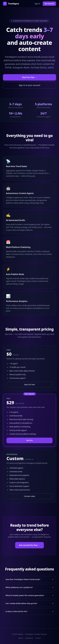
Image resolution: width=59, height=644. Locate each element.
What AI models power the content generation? (29, 595)
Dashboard (29, 638)
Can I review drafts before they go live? (29, 603)
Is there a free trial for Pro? (29, 611)
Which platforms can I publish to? (29, 587)
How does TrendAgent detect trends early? (29, 579)
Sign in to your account (30, 85)
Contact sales (29, 496)
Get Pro (29, 440)
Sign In (37, 4)
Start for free (30, 385)
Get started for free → (29, 545)
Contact (38, 638)
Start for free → (29, 77)
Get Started (49, 4)
